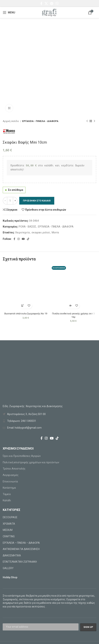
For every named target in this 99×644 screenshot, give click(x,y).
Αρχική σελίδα (11, 121)
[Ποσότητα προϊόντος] (10, 201)
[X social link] (46, 3)
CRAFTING (9, 536)
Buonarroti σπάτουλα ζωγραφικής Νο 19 (26, 314)
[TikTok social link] (28, 239)
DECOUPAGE (10, 517)
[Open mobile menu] (9, 12)
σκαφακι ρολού (41, 232)
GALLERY (8, 568)
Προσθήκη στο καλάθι (37, 201)
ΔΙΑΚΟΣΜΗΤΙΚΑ (12, 555)
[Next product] (94, 121)
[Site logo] (49, 12)
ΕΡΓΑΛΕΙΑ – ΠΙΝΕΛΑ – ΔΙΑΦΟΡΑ (21, 543)
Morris (55, 232)
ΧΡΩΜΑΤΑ (9, 524)
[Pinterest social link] (52, 3)
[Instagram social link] (19, 239)
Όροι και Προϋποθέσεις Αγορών (22, 456)
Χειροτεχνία (22, 232)
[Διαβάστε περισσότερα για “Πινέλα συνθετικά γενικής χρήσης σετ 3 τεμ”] (70, 306)
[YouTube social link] (23, 239)
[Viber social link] (57, 3)
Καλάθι (7, 500)
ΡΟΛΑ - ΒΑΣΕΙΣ (27, 227)
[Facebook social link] (41, 3)
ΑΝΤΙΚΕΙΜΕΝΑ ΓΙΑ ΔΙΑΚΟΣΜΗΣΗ (21, 549)
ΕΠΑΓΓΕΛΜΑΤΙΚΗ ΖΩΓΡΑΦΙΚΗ (20, 562)
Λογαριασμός (11, 475)
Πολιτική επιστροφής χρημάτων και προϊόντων (31, 462)
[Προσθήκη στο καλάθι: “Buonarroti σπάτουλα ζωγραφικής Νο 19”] (22, 306)
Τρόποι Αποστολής (14, 469)
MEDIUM (8, 530)
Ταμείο (7, 494)
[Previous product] (87, 121)
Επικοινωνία (10, 481)
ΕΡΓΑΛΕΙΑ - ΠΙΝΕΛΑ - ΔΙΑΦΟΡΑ (40, 121)
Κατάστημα (9, 488)
